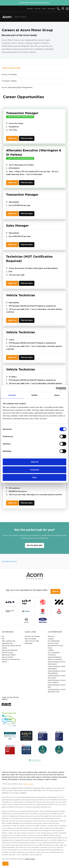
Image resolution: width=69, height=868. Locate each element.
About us (51, 636)
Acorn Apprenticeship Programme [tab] (17, 87)
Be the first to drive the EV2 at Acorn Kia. (35, 3)
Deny (35, 477)
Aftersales (29, 643)
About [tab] (57, 395)
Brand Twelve (30, 859)
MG (3, 639)
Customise (35, 470)
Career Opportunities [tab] (11, 68)
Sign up (55, 591)
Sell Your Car (37, 9)
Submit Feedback (55, 657)
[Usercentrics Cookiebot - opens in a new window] (56, 389)
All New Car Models (32, 636)
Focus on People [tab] (9, 74)
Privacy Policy (53, 643)
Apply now (12, 138)
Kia (3, 636)
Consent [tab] (12, 395)
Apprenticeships (51, 9)
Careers (44, 9)
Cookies (51, 650)
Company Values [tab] (9, 81)
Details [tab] (34, 395)
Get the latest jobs (35, 545)
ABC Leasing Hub (9, 641)
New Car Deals (30, 639)
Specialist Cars (7, 643)
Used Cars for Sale (32, 641)
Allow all (35, 462)
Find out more (27, 138)
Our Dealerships (54, 641)
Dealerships (30, 9)
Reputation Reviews (9, 561)
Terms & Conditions (55, 659)
